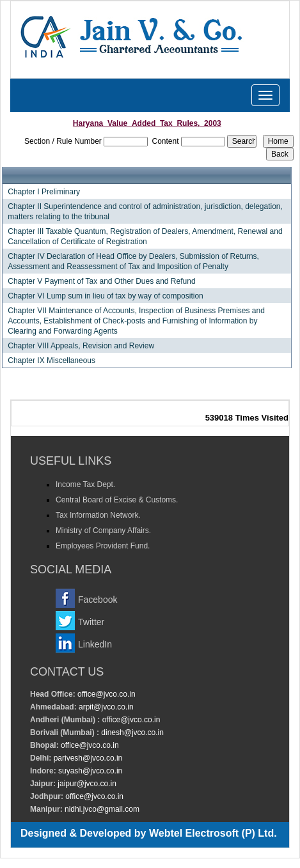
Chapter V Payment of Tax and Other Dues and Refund (101, 281)
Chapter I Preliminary (44, 192)
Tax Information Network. (98, 515)
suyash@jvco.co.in (90, 771)
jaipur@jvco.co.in (86, 784)
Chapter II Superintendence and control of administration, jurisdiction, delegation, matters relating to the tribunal (145, 212)
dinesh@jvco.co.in (131, 732)
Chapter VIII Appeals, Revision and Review (81, 346)
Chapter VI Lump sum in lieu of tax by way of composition (105, 296)
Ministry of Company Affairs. (103, 531)
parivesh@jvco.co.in (88, 758)
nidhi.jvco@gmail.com (101, 809)
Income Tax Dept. (85, 484)
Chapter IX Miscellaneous (51, 360)
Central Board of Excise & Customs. (117, 500)
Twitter (91, 622)
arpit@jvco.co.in (105, 707)
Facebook (98, 600)
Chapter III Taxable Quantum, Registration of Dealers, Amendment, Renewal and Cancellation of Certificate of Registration (145, 236)
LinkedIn (95, 644)
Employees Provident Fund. (103, 546)
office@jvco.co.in (106, 694)
